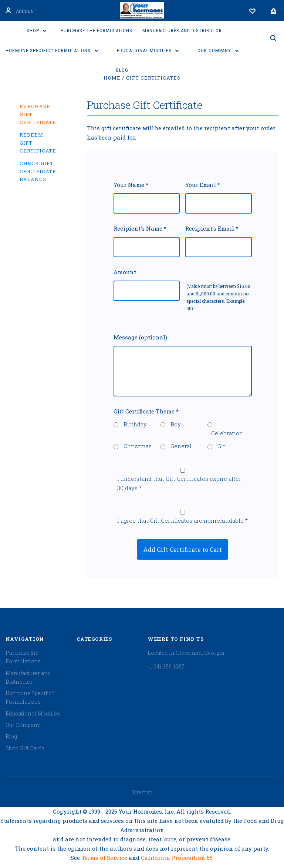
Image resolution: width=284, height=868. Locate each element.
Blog (122, 70)
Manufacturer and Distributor (182, 31)
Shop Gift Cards (25, 748)
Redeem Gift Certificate (38, 143)
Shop (37, 31)
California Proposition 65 (177, 858)
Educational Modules (148, 51)
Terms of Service (105, 858)
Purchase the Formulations (97, 31)
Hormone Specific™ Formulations (52, 51)
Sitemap (142, 792)
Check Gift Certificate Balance (38, 171)
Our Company (218, 51)
